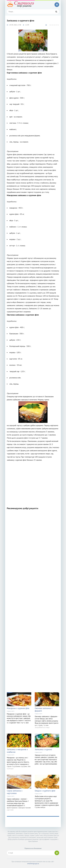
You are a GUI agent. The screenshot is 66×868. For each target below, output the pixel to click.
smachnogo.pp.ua (33, 864)
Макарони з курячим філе (18, 708)
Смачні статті (11, 711)
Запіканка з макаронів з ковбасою (17, 751)
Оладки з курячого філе (45, 791)
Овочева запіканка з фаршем (44, 710)
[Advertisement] (33, 483)
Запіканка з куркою (43, 749)
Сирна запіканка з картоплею (15, 792)
